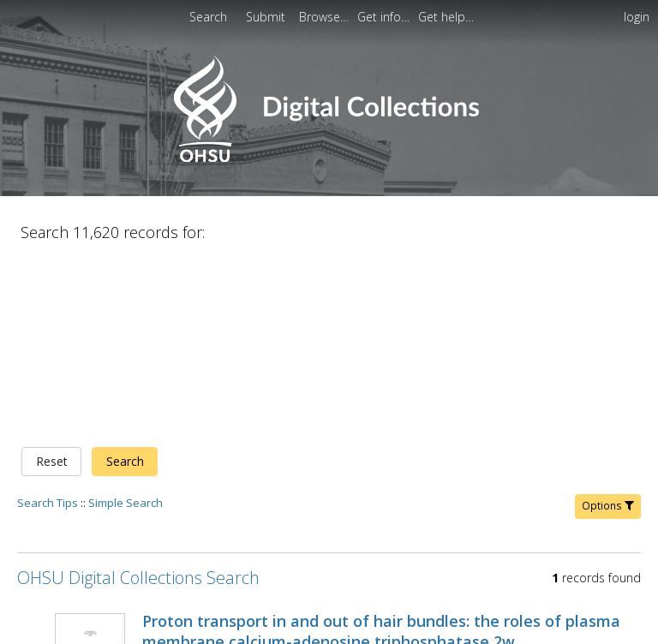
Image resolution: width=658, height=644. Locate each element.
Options (608, 326)
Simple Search (126, 323)
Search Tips (48, 323)
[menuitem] (267, 17)
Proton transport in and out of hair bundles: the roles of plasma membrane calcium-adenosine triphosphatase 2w (381, 451)
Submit (267, 17)
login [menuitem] (637, 17)
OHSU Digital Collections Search (138, 398)
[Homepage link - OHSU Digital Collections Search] (329, 158)
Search (125, 282)
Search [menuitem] (208, 17)
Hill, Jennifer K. (180, 483)
